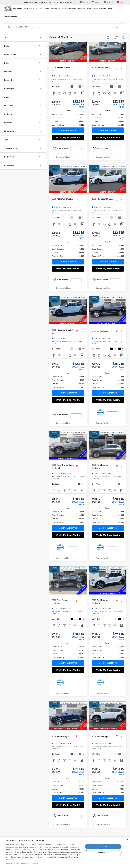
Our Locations (100, 9)
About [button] (90, 9)
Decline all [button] (103, 853)
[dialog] (65, 852)
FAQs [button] (110, 9)
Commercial (29, 9)
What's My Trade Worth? (68, 137)
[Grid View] (116, 37)
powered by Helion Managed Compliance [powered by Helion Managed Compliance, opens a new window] (22, 863)
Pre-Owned (18, 9)
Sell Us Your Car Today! (50, 9)
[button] (84, 48)
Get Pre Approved (69, 9)
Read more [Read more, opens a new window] (10, 860)
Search (115, 27)
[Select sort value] (109, 37)
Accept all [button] (103, 846)
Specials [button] (82, 9)
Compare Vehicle (63, 157)
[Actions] (82, 69)
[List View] (123, 37)
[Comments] (82, 93)
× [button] (127, 839)
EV (37, 9)
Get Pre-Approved (68, 130)
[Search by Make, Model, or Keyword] (61, 27)
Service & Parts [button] (11, 17)
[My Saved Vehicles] (120, 2)
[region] (68, 120)
